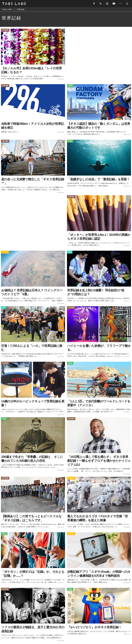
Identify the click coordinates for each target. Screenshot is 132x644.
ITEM (70, 252)
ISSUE (70, 86)
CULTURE (5, 30)
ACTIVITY (5, 252)
